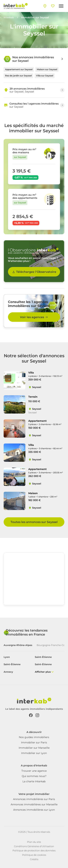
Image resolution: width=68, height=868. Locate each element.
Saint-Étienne (43, 657)
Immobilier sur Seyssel (35, 17)
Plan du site (34, 842)
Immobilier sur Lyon (34, 753)
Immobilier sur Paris (34, 742)
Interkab (9, 17)
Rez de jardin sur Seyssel (18, 76)
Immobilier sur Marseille (34, 748)
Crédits (34, 859)
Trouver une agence (34, 771)
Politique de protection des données (34, 850)
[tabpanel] (34, 665)
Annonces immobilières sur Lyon (34, 810)
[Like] (21, 375)
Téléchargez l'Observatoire (34, 272)
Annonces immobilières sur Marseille (34, 804)
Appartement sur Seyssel (19, 69)
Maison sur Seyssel (47, 69)
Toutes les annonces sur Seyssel (34, 522)
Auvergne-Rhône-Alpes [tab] (18, 645)
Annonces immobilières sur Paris (34, 799)
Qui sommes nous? (34, 776)
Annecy (8, 672)
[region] (34, 580)
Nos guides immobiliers (34, 737)
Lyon (7, 657)
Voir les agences (34, 317)
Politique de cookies (34, 855)
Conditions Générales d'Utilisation (34, 846)
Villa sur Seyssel (45, 76)
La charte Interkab (34, 781)
